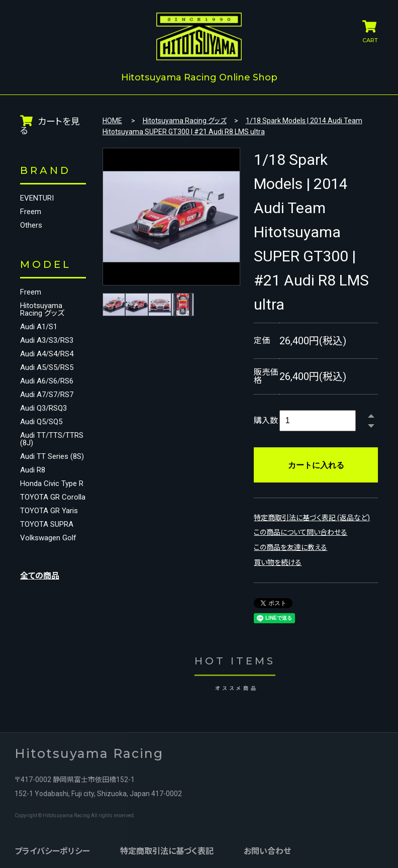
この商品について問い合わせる (301, 532)
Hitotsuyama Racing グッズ (42, 309)
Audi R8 (33, 484)
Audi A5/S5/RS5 (47, 367)
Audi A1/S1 (39, 326)
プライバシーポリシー (52, 850)
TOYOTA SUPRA (47, 554)
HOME (112, 120)
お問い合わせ (267, 850)
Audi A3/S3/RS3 (47, 340)
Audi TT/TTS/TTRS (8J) (43, 442)
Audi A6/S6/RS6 (47, 380)
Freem (31, 211)
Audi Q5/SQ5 (41, 421)
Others (31, 224)
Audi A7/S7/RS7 (47, 394)
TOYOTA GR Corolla (40, 523)
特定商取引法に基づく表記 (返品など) (312, 517)
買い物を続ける (278, 561)
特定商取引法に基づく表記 (166, 850)
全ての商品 (40, 605)
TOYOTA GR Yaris (49, 540)
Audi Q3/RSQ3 (43, 407)
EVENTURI (37, 197)
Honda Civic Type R (48, 502)
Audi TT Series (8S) (44, 467)
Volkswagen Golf (48, 567)
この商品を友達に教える (290, 546)
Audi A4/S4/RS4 (47, 353)
